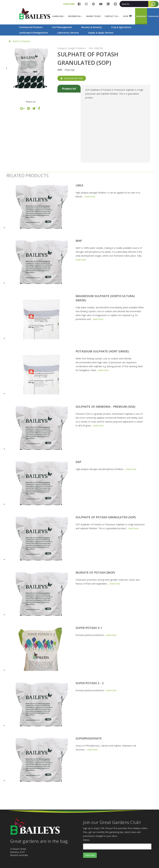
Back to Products (20, 41)
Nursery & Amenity (92, 27)
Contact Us (112, 16)
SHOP (127, 16)
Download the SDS (72, 78)
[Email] (117, 847)
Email (86, 840)
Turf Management (62, 27)
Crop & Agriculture (121, 27)
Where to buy (94, 16)
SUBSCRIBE (69, 4)
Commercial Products (31, 27)
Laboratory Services (68, 33)
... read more (89, 197)
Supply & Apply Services (101, 33)
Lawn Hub (58, 16)
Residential (75, 16)
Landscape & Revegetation (34, 33)
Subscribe (90, 855)
